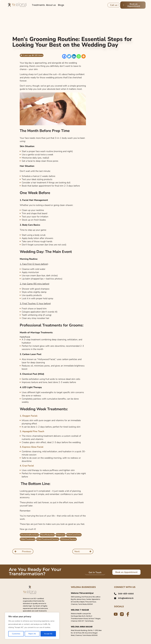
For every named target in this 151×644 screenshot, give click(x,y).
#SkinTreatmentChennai (48, 539)
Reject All (32, 634)
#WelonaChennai (68, 539)
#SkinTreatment (28, 539)
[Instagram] (121, 614)
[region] (32, 626)
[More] (84, 56)
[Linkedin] (74, 56)
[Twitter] (69, 56)
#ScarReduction (47, 535)
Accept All (48, 634)
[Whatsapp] (79, 56)
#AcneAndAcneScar (29, 535)
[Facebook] (64, 56)
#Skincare (60, 535)
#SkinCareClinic (74, 535)
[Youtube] (115, 614)
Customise (16, 634)
